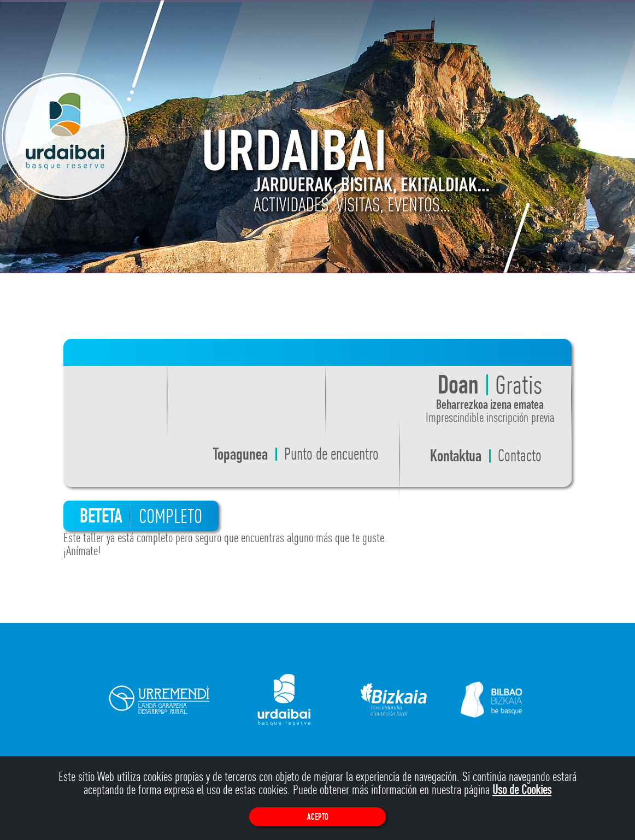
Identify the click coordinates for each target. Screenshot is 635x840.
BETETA (141, 516)
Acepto (318, 817)
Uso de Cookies (522, 789)
